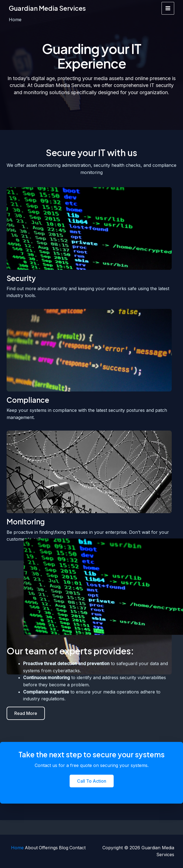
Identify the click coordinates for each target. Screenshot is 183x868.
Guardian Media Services (48, 8)
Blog (64, 848)
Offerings (48, 848)
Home (15, 848)
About (30, 848)
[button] (26, 713)
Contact (79, 848)
